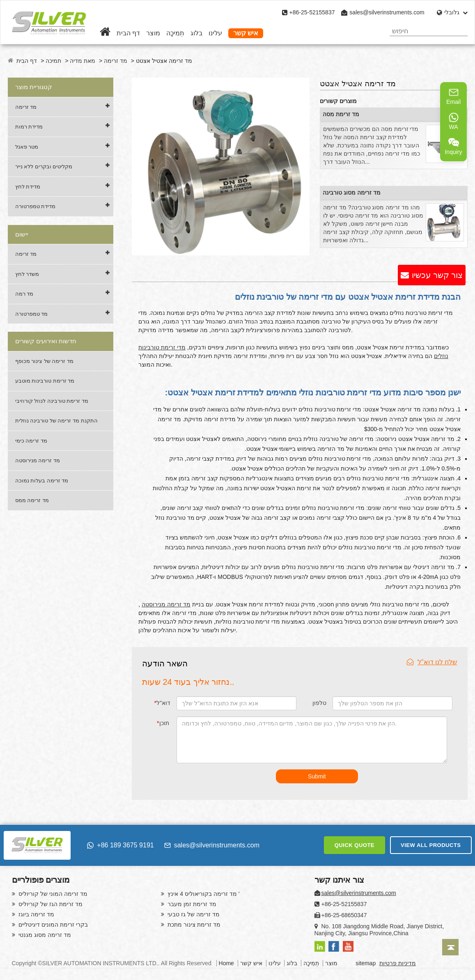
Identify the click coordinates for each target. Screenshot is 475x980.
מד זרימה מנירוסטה (38, 460)
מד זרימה (116, 61)
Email (453, 96)
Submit (317, 776)
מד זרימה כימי (31, 441)
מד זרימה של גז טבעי (193, 914)
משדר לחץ (27, 274)
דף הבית (128, 33)
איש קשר (246, 33)
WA (454, 121)
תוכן (163, 723)
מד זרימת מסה (341, 114)
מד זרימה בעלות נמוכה (42, 481)
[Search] (458, 31)
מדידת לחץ (28, 187)
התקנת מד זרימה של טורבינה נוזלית (56, 421)
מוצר (153, 33)
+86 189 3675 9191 (120, 845)
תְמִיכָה (175, 33)
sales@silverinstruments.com (387, 12)
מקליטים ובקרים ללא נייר (44, 166)
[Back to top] (450, 947)
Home (226, 963)
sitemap (366, 963)
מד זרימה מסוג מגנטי (44, 935)
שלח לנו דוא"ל (432, 662)
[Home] (105, 33)
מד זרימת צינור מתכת (194, 925)
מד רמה (24, 294)
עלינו (215, 33)
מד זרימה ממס (32, 500)
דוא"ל (162, 703)
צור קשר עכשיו (437, 275)
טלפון (319, 703)
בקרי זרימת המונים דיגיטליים (53, 925)
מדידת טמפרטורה (36, 206)
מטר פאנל (27, 147)
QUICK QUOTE (355, 845)
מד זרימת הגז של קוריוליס (50, 904)
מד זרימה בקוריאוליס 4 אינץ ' (203, 894)
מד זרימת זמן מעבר (192, 904)
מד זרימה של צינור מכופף (44, 361)
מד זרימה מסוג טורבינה (352, 193)
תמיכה (53, 61)
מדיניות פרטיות (398, 963)
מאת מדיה (83, 61)
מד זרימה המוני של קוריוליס (52, 894)
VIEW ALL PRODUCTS (431, 845)
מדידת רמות (29, 127)
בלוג (196, 33)
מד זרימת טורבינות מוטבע (45, 381)
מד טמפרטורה (32, 314)
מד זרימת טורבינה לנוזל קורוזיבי (52, 401)
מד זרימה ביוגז (36, 914)
